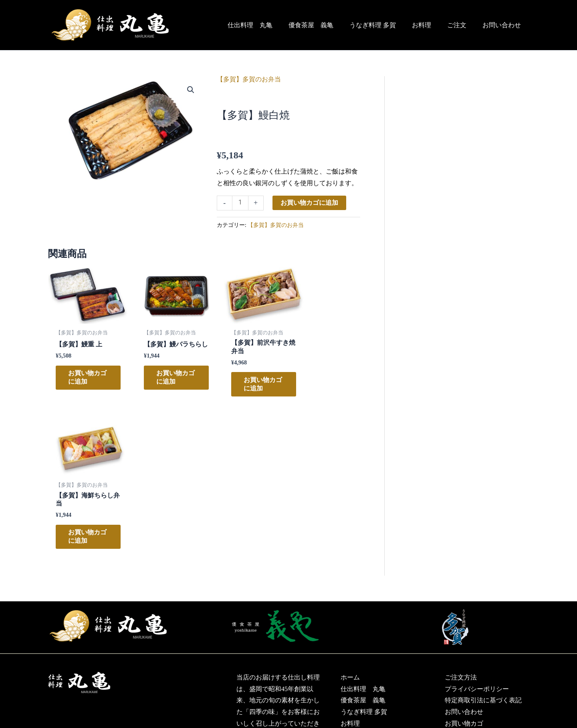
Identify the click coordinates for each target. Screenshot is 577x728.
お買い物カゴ (464, 575)
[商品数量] (240, 203)
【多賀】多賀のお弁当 (249, 79)
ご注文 (462, 25)
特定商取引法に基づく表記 (483, 552)
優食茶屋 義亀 (325, 25)
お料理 (430, 25)
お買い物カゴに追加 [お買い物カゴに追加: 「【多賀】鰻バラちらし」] (161, 383)
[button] (191, 90)
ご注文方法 (461, 529)
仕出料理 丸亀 (268, 25)
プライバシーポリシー (477, 540)
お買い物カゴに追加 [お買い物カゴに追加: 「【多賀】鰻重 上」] (81, 377)
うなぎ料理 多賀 (384, 25)
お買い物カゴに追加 (310, 203)
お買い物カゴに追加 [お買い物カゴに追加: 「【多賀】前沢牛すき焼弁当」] (242, 383)
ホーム (350, 529)
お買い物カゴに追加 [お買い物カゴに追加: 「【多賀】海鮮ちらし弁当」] (321, 380)
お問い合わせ (503, 25)
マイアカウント (467, 586)
